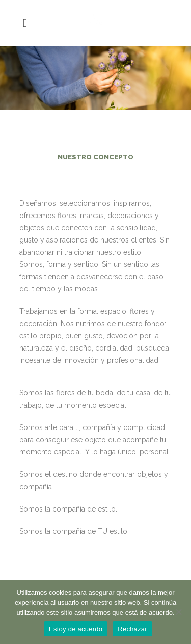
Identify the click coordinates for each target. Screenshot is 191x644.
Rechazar (132, 629)
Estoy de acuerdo (76, 629)
